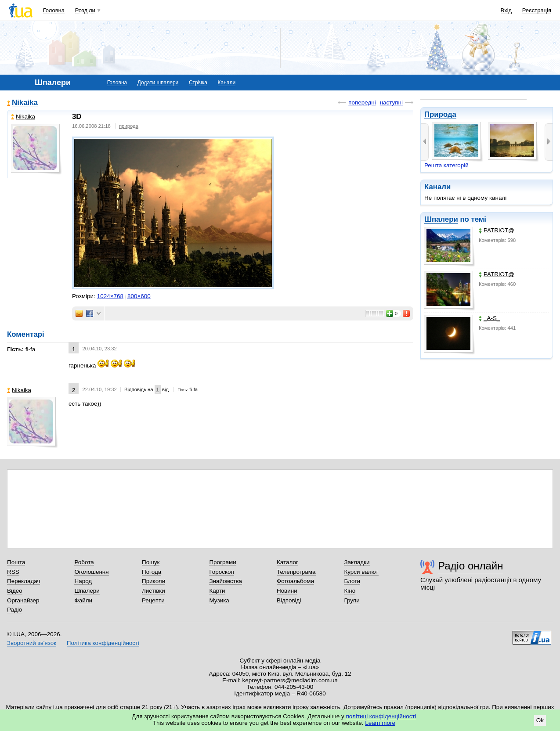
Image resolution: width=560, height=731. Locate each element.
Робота (84, 562)
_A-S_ (489, 318)
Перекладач (23, 581)
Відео (15, 591)
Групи (352, 600)
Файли (83, 600)
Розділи (85, 10)
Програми (222, 562)
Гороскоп (221, 572)
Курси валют (361, 572)
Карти (217, 591)
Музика (219, 600)
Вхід (506, 10)
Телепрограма (296, 572)
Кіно (350, 591)
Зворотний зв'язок (32, 643)
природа (129, 126)
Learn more (380, 723)
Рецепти (153, 600)
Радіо (14, 610)
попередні (362, 103)
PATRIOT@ (497, 230)
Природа (440, 114)
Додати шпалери (158, 83)
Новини (287, 591)
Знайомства (226, 581)
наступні (391, 103)
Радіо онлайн (471, 566)
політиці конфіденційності (381, 716)
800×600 (139, 296)
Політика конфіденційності (103, 643)
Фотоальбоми (295, 581)
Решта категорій (446, 165)
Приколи (154, 581)
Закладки (357, 562)
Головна (54, 10)
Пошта (16, 562)
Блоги (352, 581)
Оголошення (91, 572)
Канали (227, 83)
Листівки (154, 591)
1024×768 (110, 296)
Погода (152, 572)
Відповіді (289, 600)
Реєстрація (537, 10)
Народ (83, 581)
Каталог (287, 562)
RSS (13, 572)
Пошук (151, 562)
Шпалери (441, 219)
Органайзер (23, 600)
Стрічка (198, 83)
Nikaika (25, 103)
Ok (540, 720)
